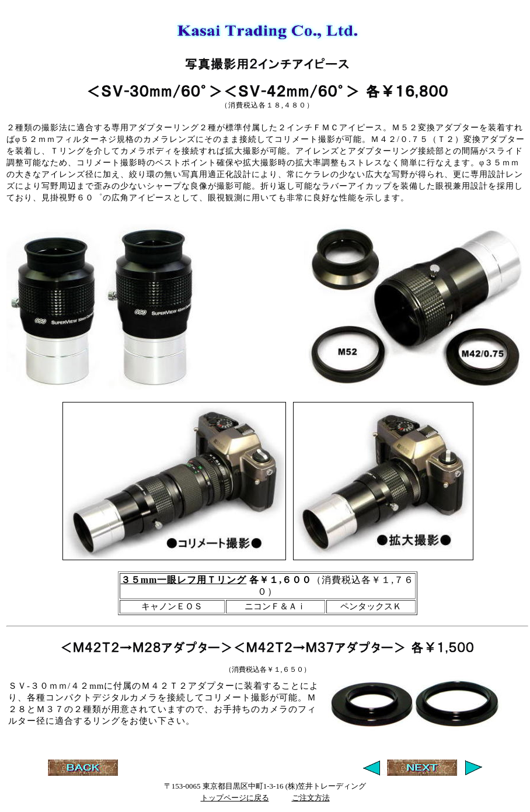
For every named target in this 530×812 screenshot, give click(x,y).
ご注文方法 (311, 798)
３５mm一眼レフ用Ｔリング (184, 580)
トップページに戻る (235, 798)
